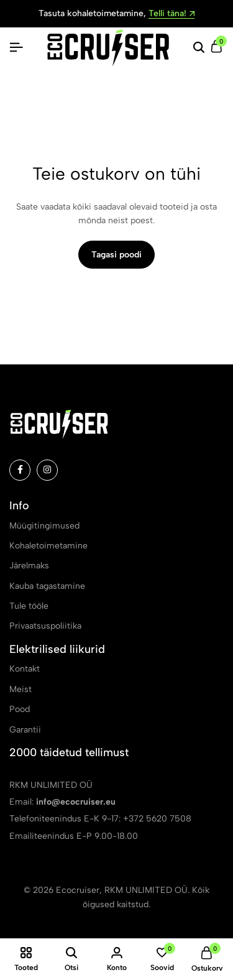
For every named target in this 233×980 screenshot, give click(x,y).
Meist (21, 689)
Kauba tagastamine (47, 586)
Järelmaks (29, 566)
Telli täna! (171, 14)
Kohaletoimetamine (48, 546)
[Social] (20, 470)
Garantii (25, 730)
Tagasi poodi (116, 255)
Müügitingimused (44, 526)
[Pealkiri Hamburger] (16, 48)
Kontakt (25, 669)
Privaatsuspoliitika (45, 626)
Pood (20, 709)
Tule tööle (29, 606)
